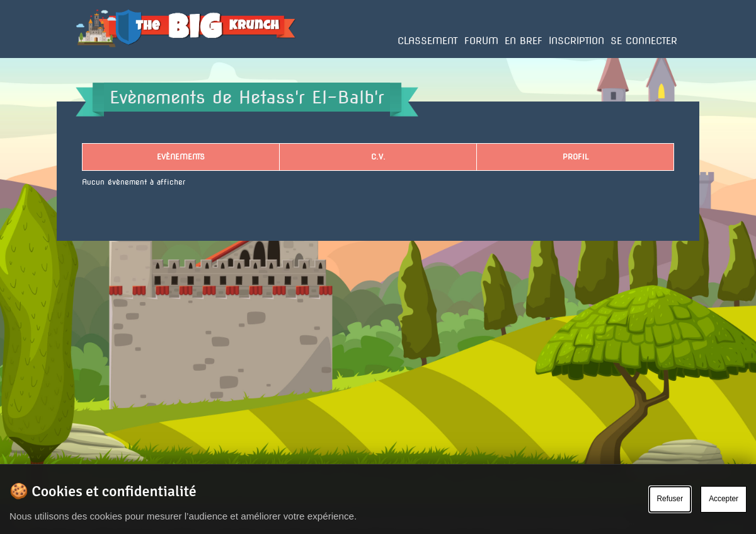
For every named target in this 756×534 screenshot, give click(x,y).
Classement (428, 41)
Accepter (724, 499)
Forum (481, 41)
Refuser (670, 499)
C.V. (378, 157)
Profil (576, 157)
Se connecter (644, 41)
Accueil (89, 57)
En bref (524, 41)
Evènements (181, 157)
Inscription (576, 41)
